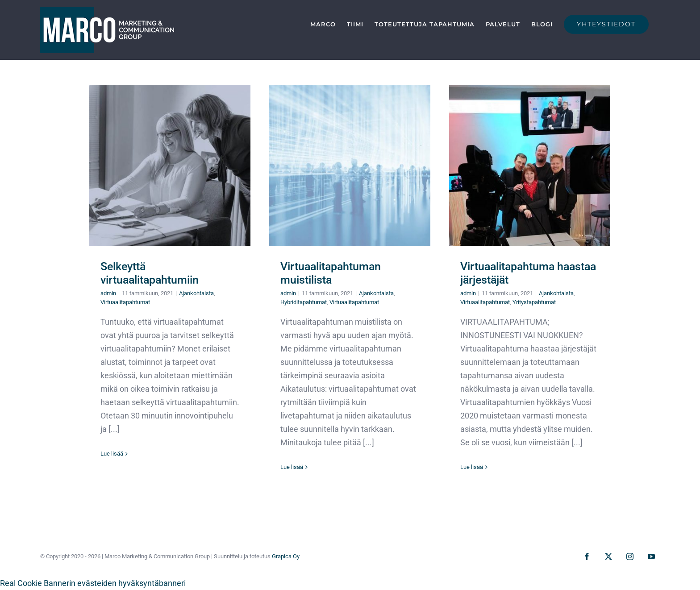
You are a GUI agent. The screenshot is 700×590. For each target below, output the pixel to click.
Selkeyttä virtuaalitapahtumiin (150, 273)
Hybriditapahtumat (304, 302)
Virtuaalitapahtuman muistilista (331, 273)
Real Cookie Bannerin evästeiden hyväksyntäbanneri (93, 583)
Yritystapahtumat (534, 302)
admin (108, 293)
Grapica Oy (286, 556)
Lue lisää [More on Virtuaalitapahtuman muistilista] (292, 467)
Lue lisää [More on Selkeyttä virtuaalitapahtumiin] (112, 454)
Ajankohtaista (196, 293)
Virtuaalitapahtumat (125, 302)
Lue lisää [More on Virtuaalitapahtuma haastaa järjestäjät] (472, 467)
